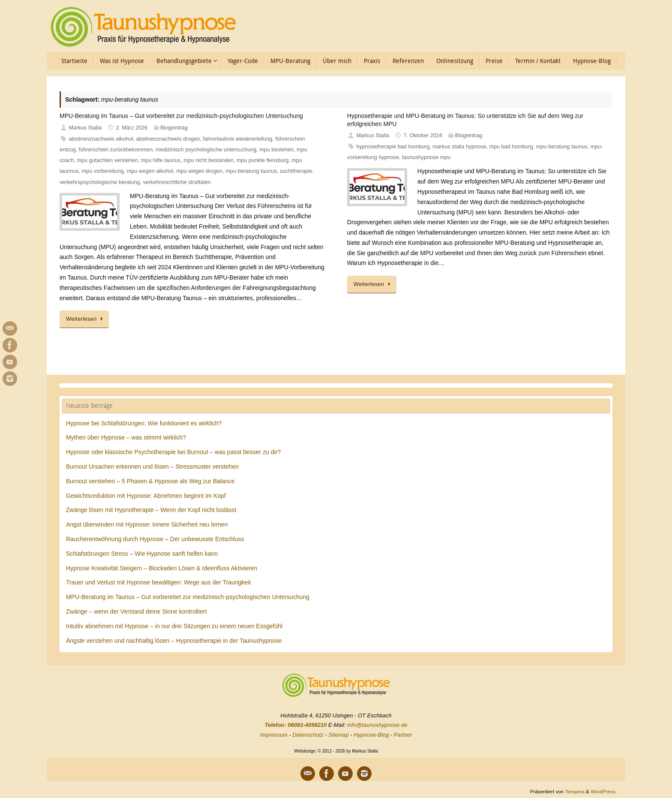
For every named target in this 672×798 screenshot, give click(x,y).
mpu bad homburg (511, 147)
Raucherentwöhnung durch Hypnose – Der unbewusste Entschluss (155, 539)
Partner (403, 735)
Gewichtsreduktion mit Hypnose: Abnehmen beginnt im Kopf (146, 496)
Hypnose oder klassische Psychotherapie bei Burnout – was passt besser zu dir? (173, 452)
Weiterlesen (86, 319)
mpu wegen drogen (199, 171)
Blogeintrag (174, 128)
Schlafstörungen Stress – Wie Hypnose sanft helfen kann (142, 554)
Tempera (574, 791)
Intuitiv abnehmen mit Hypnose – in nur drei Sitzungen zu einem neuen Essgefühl (174, 626)
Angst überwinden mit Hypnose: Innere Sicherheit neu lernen (147, 524)
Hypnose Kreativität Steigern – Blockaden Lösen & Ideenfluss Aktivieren (162, 568)
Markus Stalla (85, 128)
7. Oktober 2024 (423, 136)
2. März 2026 (132, 128)
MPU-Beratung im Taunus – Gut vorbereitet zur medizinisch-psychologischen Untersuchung (181, 116)
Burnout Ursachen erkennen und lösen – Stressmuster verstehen (152, 467)
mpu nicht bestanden (208, 160)
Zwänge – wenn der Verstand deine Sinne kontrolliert (136, 611)
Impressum (274, 735)
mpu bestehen (276, 150)
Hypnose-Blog (372, 735)
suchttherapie (296, 171)
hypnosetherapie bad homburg (393, 147)
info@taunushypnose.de (377, 725)
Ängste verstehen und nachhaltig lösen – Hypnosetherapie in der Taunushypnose (174, 641)
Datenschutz (308, 735)
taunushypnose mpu (426, 157)
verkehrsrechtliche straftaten (177, 182)
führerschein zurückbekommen (116, 150)
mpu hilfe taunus (161, 160)
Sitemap (339, 735)
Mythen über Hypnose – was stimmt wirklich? (126, 437)
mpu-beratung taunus (251, 171)
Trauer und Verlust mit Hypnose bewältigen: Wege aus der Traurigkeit (158, 582)
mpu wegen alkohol (150, 171)
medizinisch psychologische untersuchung (206, 150)
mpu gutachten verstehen (108, 160)
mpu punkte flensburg (262, 160)
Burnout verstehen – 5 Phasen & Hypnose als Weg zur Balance (150, 481)
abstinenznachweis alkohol (101, 139)
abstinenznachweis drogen (168, 139)
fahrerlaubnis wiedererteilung (238, 139)
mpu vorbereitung (103, 171)
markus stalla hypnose (459, 147)
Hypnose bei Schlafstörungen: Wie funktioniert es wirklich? (144, 423)
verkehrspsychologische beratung (100, 182)
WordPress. (604, 791)
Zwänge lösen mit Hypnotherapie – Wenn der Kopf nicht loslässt (151, 510)
